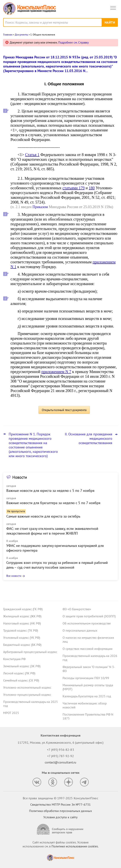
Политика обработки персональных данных (60, 811)
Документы (21, 35)
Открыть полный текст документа (64, 410)
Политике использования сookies (75, 846)
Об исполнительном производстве (87, 623)
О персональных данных (80, 630)
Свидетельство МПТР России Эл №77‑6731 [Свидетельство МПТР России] (60, 804)
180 (92, 188)
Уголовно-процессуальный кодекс (27, 695)
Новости (20, 477)
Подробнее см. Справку (73, 42)
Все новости (14, 576)
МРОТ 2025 (11, 713)
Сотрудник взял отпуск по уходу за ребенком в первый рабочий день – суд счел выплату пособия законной (57, 565)
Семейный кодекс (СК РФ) (21, 680)
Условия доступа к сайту (60, 817)
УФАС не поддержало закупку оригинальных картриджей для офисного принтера (55, 548)
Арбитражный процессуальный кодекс (30, 652)
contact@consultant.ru (61, 762)
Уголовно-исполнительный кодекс (27, 687)
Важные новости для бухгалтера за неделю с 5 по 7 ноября (53, 503)
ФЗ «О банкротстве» (77, 609)
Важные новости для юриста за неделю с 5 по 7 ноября (50, 491)
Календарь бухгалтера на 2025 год (87, 696)
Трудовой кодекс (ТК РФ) (21, 630)
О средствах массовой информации (88, 649)
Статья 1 (32, 155)
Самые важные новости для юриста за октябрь (43, 516)
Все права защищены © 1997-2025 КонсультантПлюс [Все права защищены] (60, 798)
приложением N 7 (56, 372)
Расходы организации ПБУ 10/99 (86, 678)
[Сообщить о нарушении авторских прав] (61, 829)
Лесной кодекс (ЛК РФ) (19, 673)
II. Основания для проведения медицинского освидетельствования (89, 439)
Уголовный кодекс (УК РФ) (22, 638)
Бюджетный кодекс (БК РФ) (22, 645)
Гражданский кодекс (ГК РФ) (23, 609)
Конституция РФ (14, 659)
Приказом (40, 207)
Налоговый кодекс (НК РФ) (22, 623)
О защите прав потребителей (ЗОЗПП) (89, 616)
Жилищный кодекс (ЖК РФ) (22, 616)
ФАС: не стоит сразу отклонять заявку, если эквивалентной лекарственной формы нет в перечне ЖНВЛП (52, 531)
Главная (8, 35)
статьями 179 (74, 188)
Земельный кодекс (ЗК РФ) (22, 666)
